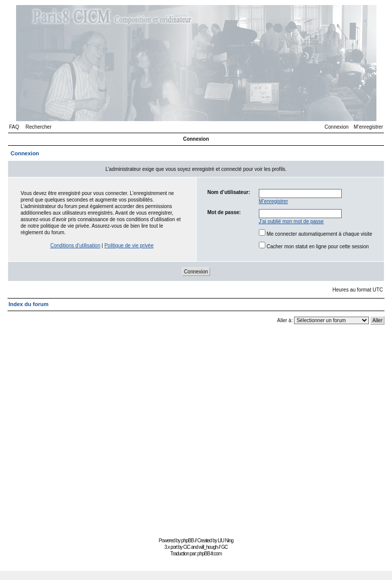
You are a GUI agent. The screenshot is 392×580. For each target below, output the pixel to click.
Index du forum (28, 304)
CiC (187, 547)
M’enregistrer (368, 127)
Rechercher (39, 127)
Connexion (337, 127)
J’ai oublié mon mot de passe (291, 221)
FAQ (14, 127)
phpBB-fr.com (210, 554)
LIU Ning (225, 541)
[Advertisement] (94, 429)
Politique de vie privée (129, 246)
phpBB (187, 541)
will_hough (208, 547)
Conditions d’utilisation (75, 246)
